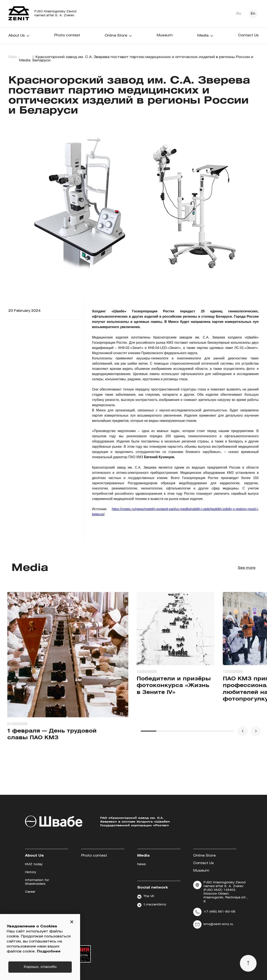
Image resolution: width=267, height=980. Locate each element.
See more (247, 568)
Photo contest (67, 35)
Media (205, 36)
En (253, 14)
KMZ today (34, 864)
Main (13, 57)
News (142, 864)
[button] (72, 922)
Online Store (118, 36)
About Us (19, 36)
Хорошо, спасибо (40, 967)
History (31, 872)
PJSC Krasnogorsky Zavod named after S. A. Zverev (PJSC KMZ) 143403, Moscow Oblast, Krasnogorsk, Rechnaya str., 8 (220, 892)
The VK (146, 897)
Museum (165, 35)
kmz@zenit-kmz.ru (213, 924)
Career (30, 892)
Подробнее (49, 951)
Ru (239, 14)
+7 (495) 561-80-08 (214, 912)
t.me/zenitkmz (152, 905)
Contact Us (248, 35)
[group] (68, 674)
